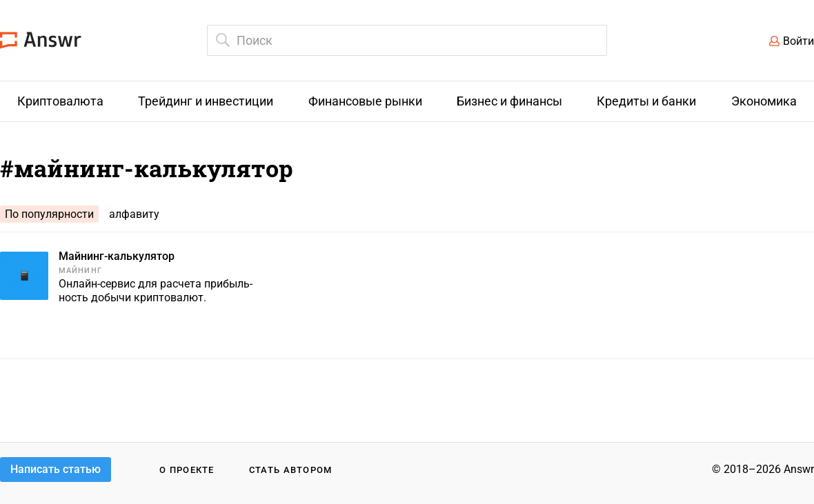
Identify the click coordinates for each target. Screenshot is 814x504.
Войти (798, 41)
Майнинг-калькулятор (117, 256)
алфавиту (134, 214)
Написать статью (56, 469)
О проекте (187, 470)
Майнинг (80, 271)
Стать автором (291, 470)
